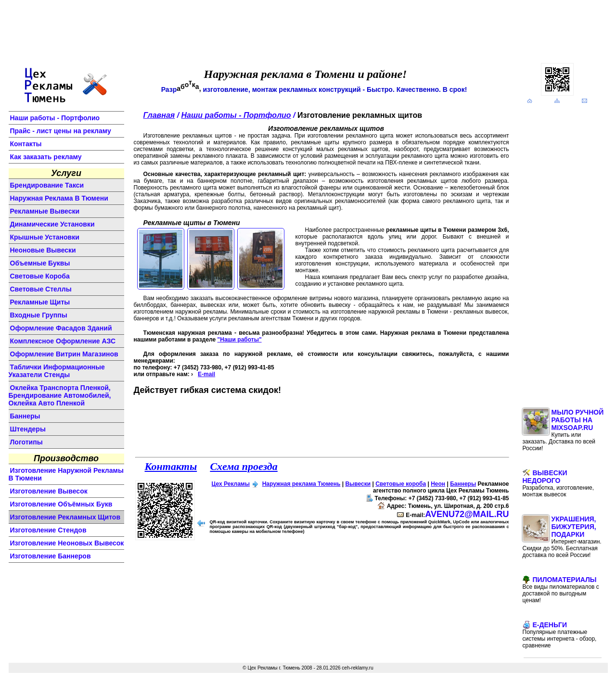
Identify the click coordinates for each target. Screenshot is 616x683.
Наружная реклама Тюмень (302, 484)
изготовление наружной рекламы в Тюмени (66, 474)
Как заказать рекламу (46, 157)
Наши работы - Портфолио (55, 118)
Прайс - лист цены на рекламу (61, 131)
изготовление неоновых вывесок (67, 543)
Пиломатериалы (561, 590)
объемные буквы (40, 263)
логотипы (26, 442)
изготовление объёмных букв (61, 504)
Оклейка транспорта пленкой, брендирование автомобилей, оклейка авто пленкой (60, 395)
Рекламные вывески (45, 211)
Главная (159, 115)
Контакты (26, 144)
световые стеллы (41, 289)
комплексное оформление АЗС (63, 341)
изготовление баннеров (51, 556)
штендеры (28, 429)
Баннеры (463, 484)
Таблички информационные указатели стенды (57, 371)
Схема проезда (244, 466)
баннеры (25, 416)
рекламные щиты (40, 302)
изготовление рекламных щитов (65, 517)
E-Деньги (560, 635)
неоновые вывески (43, 250)
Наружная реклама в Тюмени (59, 198)
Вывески (358, 484)
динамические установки (52, 224)
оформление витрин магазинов (64, 354)
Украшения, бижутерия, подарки (562, 537)
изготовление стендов (48, 530)
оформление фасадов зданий (61, 328)
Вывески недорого (558, 483)
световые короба (40, 276)
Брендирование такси (47, 185)
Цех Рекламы (231, 484)
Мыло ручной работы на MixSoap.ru (563, 430)
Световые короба (401, 484)
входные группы (39, 315)
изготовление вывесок (49, 491)
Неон (438, 484)
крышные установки (45, 237)
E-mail (206, 374)
